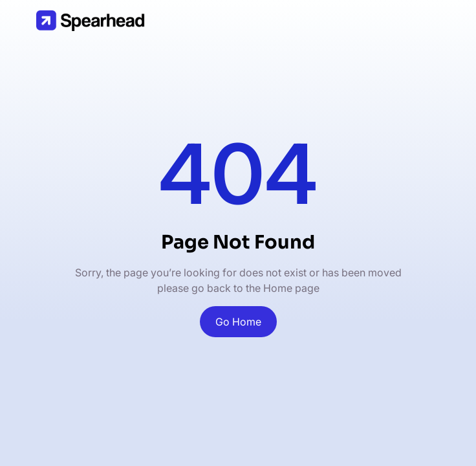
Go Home (238, 322)
